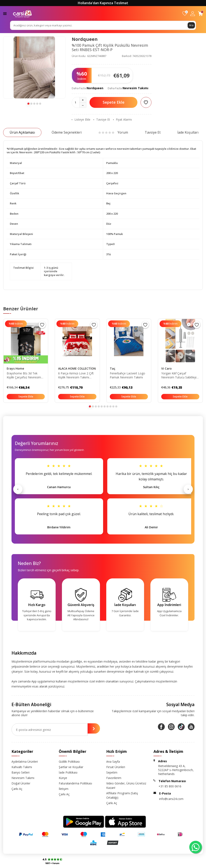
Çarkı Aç (17, 789)
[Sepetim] (200, 14)
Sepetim (112, 772)
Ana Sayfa (113, 762)
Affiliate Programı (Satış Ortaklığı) (122, 795)
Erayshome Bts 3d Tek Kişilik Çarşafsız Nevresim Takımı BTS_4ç (24, 375)
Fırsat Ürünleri (116, 767)
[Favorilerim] (185, 14)
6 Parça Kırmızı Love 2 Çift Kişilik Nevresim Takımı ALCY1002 (76, 375)
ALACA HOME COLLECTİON (77, 368)
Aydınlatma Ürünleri (25, 762)
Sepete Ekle (114, 102)
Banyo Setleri (20, 772)
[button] (28, 104)
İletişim (64, 789)
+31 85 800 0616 (170, 786)
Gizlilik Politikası (69, 762)
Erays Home (15, 368)
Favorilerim (114, 778)
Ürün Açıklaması (22, 132)
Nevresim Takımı (135, 88)
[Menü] (5, 13)
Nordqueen (85, 39)
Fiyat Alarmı (122, 120)
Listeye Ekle (81, 120)
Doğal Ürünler (21, 783)
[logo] (22, 13)
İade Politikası (68, 772)
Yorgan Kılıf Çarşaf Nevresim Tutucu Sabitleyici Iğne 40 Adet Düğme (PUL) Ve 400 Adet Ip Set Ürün (180, 375)
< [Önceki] (18, 489)
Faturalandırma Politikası (75, 783)
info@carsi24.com (171, 799)
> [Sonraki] (188, 489)
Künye (63, 778)
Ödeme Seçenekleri (67, 132)
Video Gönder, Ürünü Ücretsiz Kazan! (126, 785)
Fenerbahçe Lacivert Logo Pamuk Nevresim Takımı (127, 375)
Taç (113, 368)
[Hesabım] (193, 14)
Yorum (113, 132)
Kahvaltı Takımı (22, 767)
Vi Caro (166, 368)
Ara (191, 25)
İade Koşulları (188, 132)
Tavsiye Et (102, 120)
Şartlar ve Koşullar (71, 767)
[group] (34, 67)
